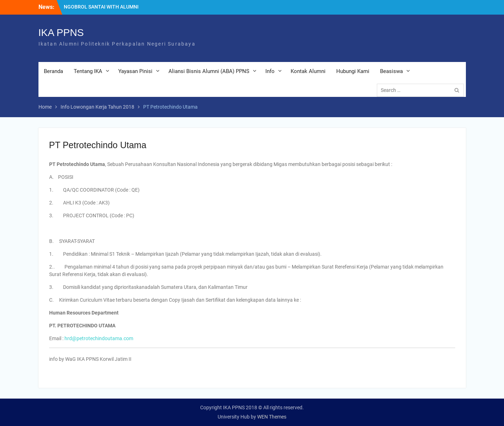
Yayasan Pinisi (135, 71)
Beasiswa (391, 71)
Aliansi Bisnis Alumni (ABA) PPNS (209, 71)
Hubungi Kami (353, 71)
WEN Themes (272, 417)
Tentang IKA (88, 71)
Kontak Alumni (308, 71)
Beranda (53, 71)
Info (270, 71)
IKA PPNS (61, 33)
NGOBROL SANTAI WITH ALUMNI (101, 7)
